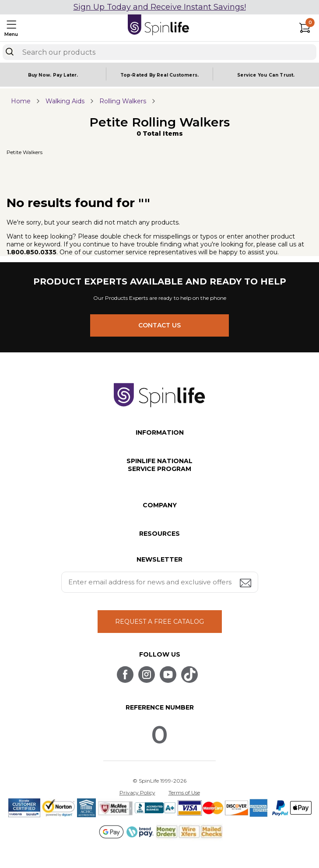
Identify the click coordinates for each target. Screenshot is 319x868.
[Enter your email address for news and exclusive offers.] (160, 582)
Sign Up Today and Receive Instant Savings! (160, 7)
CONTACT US (159, 325)
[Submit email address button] (246, 584)
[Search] (10, 52)
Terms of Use (184, 792)
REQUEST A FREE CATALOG (159, 622)
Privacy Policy (137, 792)
